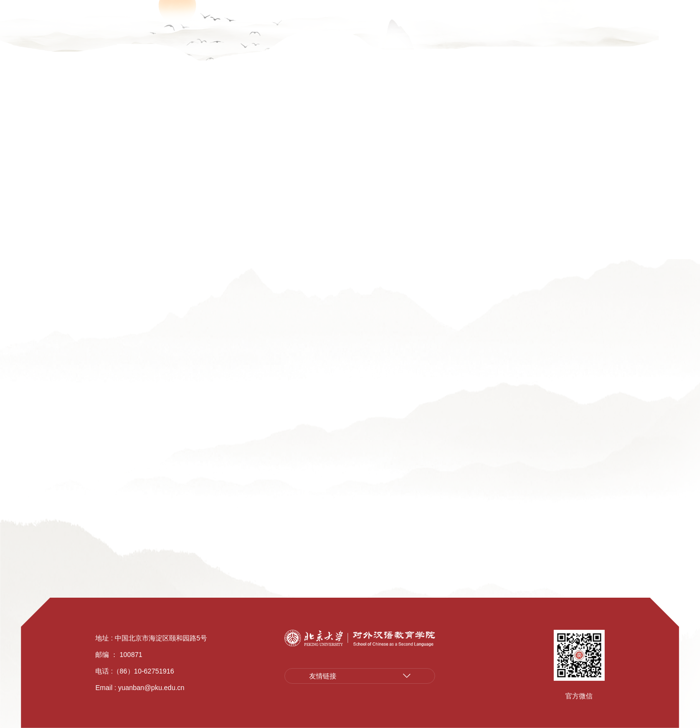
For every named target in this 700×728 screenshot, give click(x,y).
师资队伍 (150, 201)
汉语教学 (405, 40)
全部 (252, 355)
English (656, 9)
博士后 (94, 434)
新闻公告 (315, 40)
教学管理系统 (146, 9)
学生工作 (496, 40)
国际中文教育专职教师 (124, 471)
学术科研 (361, 40)
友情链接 (323, 676)
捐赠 (667, 40)
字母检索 (566, 222)
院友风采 (631, 40)
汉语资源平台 (601, 9)
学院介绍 (270, 40)
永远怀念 (98, 546)
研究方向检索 (107, 321)
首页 (447, 222)
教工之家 (541, 40)
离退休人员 (103, 509)
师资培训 (586, 40)
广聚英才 (38, 9)
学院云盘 (89, 9)
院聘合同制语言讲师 (120, 396)
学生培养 (451, 40)
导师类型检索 (107, 359)
